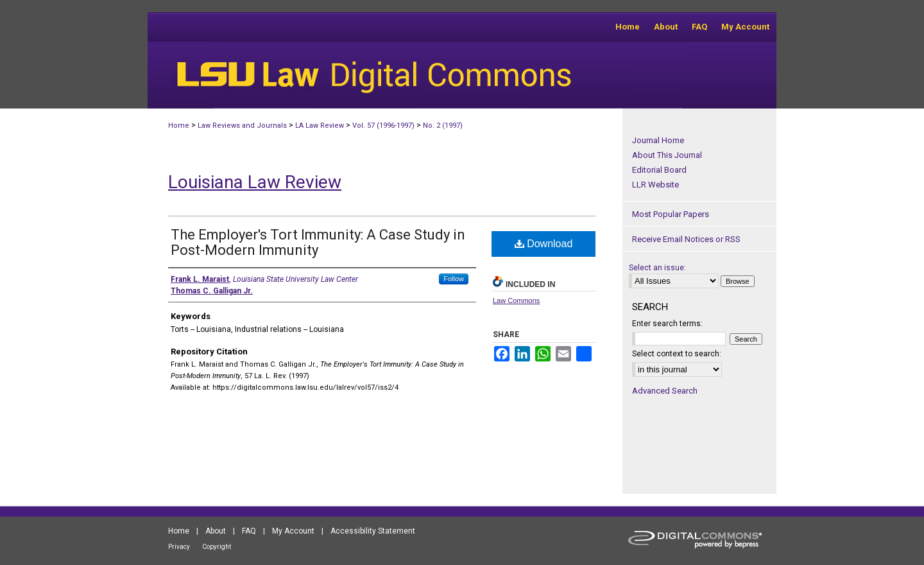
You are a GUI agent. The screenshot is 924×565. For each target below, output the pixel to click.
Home (179, 126)
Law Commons (516, 300)
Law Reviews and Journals (242, 126)
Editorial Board (659, 170)
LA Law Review (320, 126)
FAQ (249, 531)
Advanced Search (665, 391)
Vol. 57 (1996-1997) (383, 126)
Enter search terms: (667, 324)
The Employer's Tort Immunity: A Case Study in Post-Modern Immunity (318, 242)
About (216, 531)
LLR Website (655, 185)
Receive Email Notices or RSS (686, 239)
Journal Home (658, 140)
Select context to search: (677, 354)
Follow (454, 279)
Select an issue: (657, 268)
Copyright (217, 547)
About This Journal (667, 155)
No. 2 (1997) (443, 126)
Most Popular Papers (671, 214)
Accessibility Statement (373, 531)
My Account (293, 531)
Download (544, 244)
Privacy (179, 547)
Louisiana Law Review (255, 182)
